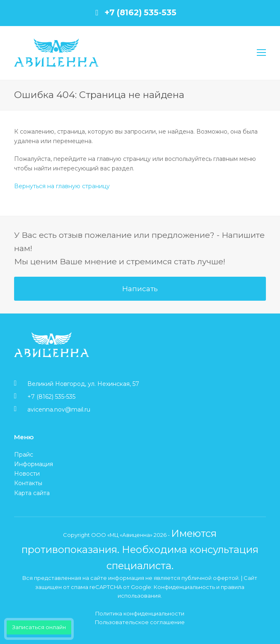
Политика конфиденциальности (140, 613)
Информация (34, 464)
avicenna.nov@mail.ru (59, 409)
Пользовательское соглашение (140, 622)
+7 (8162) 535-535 (140, 12)
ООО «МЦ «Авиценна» (122, 535)
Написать (140, 288)
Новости (27, 474)
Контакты (28, 483)
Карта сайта (32, 493)
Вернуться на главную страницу (62, 186)
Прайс (24, 455)
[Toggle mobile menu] (261, 53)
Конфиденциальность (184, 587)
